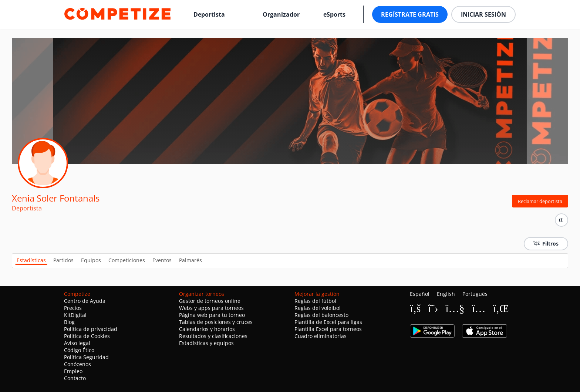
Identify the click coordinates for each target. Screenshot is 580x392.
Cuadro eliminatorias (321, 336)
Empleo (73, 371)
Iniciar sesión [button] (483, 14)
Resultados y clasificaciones (213, 336)
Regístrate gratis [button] (410, 14)
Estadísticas (31, 260)
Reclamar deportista (540, 201)
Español (420, 294)
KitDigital (75, 315)
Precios (73, 308)
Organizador (281, 14)
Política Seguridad (86, 357)
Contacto (75, 378)
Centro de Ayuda (85, 301)
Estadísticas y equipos (206, 343)
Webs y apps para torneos (211, 308)
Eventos (162, 260)
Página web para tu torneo (212, 315)
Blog (69, 322)
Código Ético (79, 350)
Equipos (91, 260)
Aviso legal (77, 343)
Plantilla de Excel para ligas (328, 322)
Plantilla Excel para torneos (328, 329)
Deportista (209, 14)
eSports (334, 14)
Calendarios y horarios (207, 329)
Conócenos (77, 364)
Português (475, 294)
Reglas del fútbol (315, 301)
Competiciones (127, 260)
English (446, 294)
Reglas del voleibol (318, 308)
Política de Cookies (87, 336)
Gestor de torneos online (210, 301)
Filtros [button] (546, 244)
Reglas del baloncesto (321, 315)
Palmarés (190, 260)
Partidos (63, 260)
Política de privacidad (91, 329)
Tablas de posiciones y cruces (216, 322)
